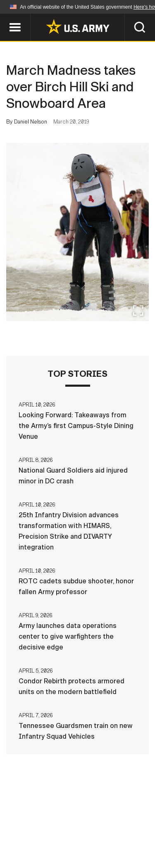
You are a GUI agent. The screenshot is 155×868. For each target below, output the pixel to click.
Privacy (118, 820)
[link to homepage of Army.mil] (78, 26)
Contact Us (73, 820)
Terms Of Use (34, 832)
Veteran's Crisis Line (103, 843)
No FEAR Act (37, 843)
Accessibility (91, 832)
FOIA (135, 832)
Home (33, 820)
